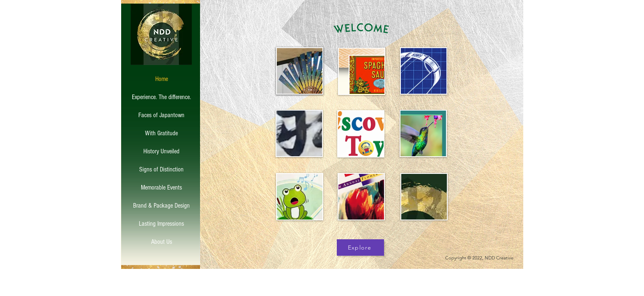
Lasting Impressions (161, 224)
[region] (360, 71)
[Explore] (360, 247)
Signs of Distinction (161, 169)
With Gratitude (161, 133)
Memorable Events (161, 187)
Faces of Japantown (161, 115)
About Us (162, 242)
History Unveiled (161, 151)
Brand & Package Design (161, 206)
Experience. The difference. (161, 97)
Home (162, 79)
